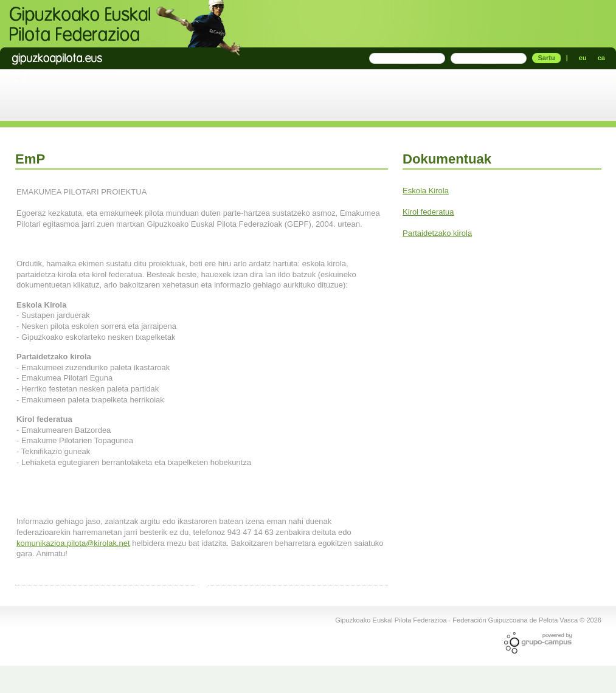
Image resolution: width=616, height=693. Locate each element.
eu (583, 58)
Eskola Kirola (426, 191)
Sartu (546, 58)
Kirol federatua (428, 212)
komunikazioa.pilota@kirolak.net (73, 543)
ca (601, 58)
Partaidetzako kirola (437, 233)
